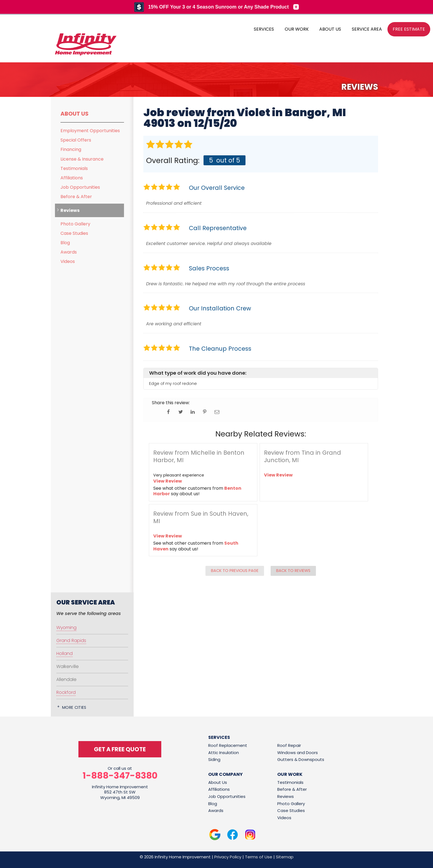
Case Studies (74, 233)
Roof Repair (289, 745)
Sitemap (285, 857)
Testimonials (74, 168)
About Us (75, 114)
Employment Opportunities (90, 131)
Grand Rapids (71, 641)
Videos (68, 261)
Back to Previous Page (235, 571)
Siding (214, 759)
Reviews (70, 210)
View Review (168, 481)
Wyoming (66, 628)
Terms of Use (259, 857)
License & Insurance (82, 159)
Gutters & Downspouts (301, 759)
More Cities (74, 707)
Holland (64, 653)
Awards (69, 252)
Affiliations (72, 178)
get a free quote (120, 749)
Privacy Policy (228, 857)
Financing (71, 149)
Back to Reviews (293, 571)
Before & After (76, 197)
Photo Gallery (75, 224)
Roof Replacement (228, 745)
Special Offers (76, 140)
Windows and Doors (298, 753)
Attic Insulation (224, 753)
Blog (65, 243)
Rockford (66, 692)
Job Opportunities (80, 187)
